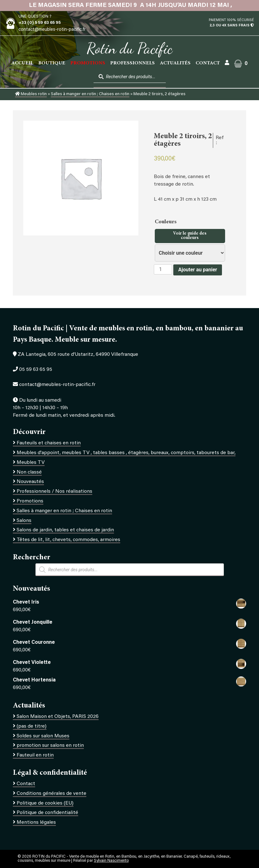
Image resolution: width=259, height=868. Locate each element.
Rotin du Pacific (129, 48)
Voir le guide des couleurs (190, 236)
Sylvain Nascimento (111, 861)
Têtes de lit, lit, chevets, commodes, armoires (68, 540)
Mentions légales (36, 822)
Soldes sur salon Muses (43, 736)
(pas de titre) (32, 726)
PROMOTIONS (88, 63)
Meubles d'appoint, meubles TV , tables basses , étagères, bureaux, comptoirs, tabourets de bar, (126, 453)
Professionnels (132, 63)
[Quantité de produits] (163, 269)
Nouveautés (30, 482)
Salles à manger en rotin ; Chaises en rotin (90, 94)
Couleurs (166, 222)
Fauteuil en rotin (35, 755)
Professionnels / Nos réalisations (54, 491)
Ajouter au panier (198, 270)
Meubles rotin (31, 94)
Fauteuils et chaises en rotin (49, 443)
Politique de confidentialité (47, 813)
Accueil (22, 63)
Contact (208, 63)
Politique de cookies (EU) (45, 803)
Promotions (30, 501)
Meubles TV (31, 463)
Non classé (29, 472)
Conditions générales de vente (51, 794)
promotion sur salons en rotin (50, 746)
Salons (24, 521)
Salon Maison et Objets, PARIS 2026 (58, 717)
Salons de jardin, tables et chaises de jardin (65, 530)
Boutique (52, 63)
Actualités (175, 63)
